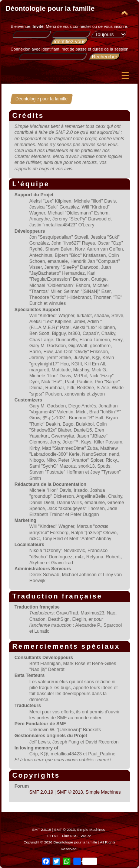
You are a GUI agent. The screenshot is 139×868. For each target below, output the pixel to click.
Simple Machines (103, 792)
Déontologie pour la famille (50, 8)
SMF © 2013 (70, 792)
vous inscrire (115, 26)
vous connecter (77, 26)
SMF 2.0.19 (41, 792)
